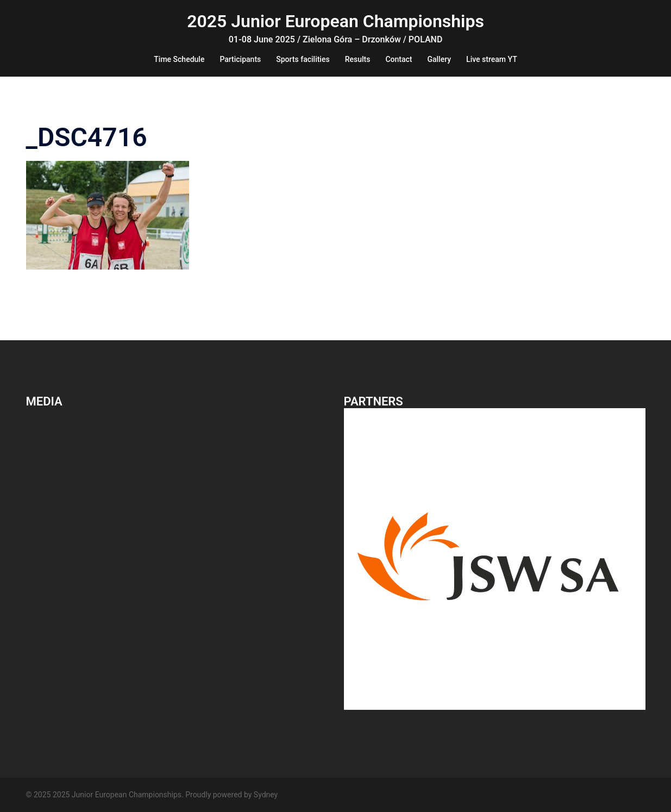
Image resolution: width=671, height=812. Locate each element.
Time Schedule (179, 59)
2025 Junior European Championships (335, 21)
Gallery (439, 59)
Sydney (266, 795)
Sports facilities (303, 59)
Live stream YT (492, 59)
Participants (240, 59)
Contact (399, 59)
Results (358, 59)
